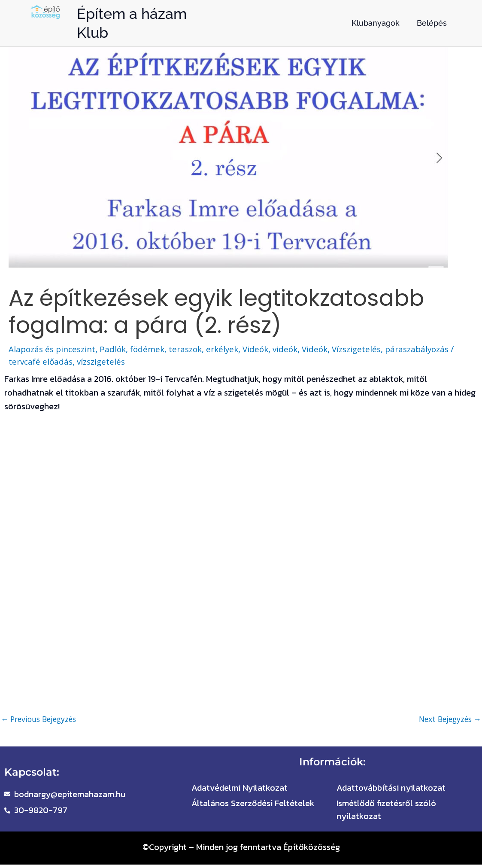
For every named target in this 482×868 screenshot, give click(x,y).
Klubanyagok (376, 23)
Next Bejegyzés (448, 719)
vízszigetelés (109, 361)
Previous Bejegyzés (41, 719)
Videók (267, 349)
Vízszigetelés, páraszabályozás (408, 349)
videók (298, 349)
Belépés (432, 23)
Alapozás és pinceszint (54, 349)
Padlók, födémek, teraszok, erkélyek (177, 349)
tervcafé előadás (47, 361)
